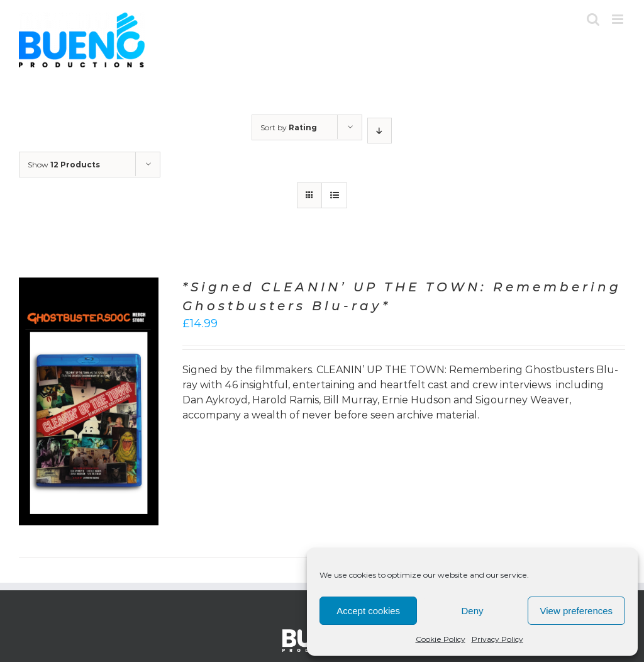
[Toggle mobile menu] (619, 19)
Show (64, 165)
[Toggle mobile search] (593, 19)
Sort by (289, 127)
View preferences (577, 611)
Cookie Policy (441, 639)
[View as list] (334, 195)
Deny (472, 611)
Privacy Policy (497, 639)
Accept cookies (368, 611)
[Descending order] (380, 131)
